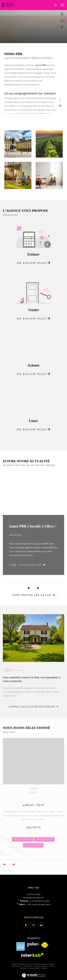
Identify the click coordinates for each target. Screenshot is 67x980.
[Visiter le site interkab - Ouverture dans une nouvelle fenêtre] (32, 955)
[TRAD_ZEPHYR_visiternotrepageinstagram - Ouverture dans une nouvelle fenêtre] (34, 925)
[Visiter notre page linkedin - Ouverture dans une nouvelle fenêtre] (41, 925)
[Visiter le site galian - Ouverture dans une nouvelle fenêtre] (33, 944)
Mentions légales (41, 966)
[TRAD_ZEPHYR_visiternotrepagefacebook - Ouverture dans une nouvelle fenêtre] (26, 925)
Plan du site (29, 966)
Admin (52, 966)
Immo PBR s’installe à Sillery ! (33, 526)
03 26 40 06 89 (34, 894)
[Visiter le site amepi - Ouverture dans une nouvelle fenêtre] (21, 946)
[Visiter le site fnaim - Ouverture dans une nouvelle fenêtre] (45, 945)
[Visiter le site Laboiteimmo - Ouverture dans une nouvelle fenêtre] (34, 974)
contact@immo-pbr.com (33, 898)
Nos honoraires (17, 966)
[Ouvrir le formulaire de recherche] (55, 5)
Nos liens (24, 968)
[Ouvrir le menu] (62, 5)
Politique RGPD (34, 968)
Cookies (44, 968)
